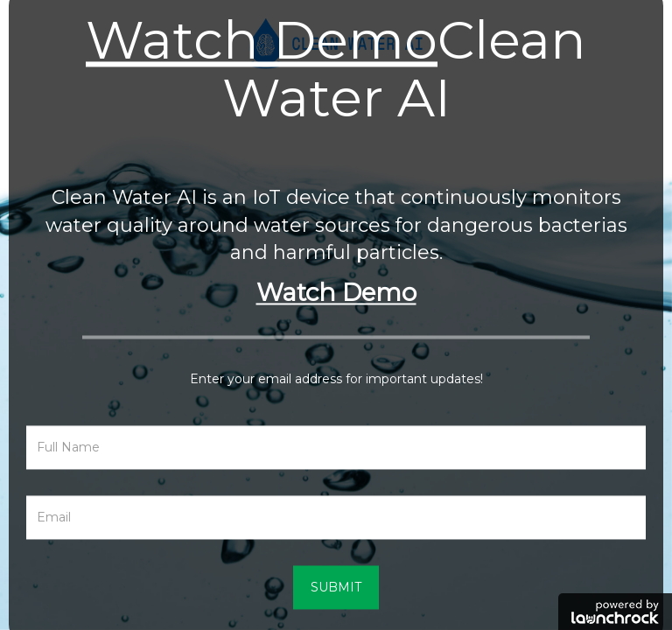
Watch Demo (262, 40)
